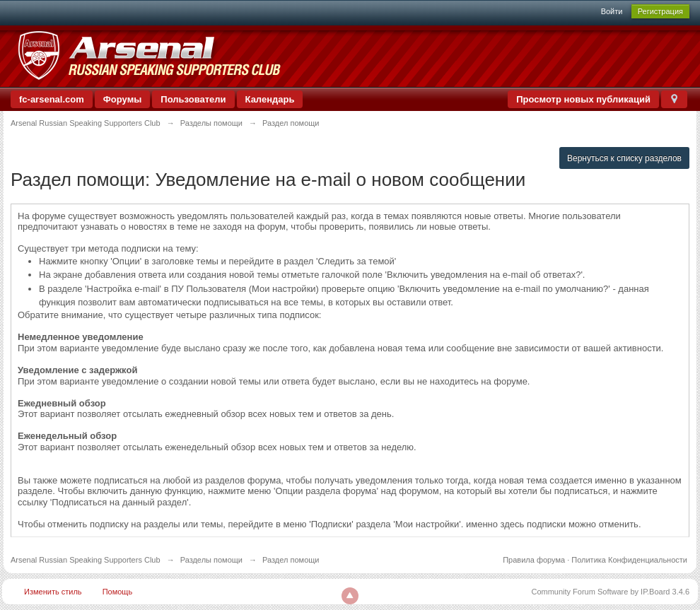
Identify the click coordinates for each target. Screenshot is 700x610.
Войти (612, 11)
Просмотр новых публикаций (583, 99)
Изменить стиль (53, 592)
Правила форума (534, 560)
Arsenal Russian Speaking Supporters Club (86, 560)
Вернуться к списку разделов (624, 158)
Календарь (270, 99)
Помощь (118, 592)
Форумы (123, 99)
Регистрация (660, 11)
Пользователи (193, 99)
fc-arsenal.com (52, 99)
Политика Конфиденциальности (629, 560)
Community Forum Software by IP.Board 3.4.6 (610, 592)
